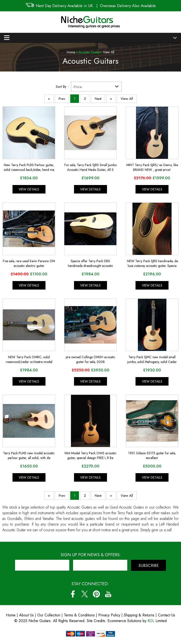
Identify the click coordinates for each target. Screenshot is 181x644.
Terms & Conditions (80, 615)
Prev (62, 99)
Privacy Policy (109, 615)
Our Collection (49, 615)
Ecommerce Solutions (124, 621)
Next (98, 99)
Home (71, 52)
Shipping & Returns (139, 615)
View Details (29, 189)
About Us (26, 615)
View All (109, 52)
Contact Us (167, 615)
